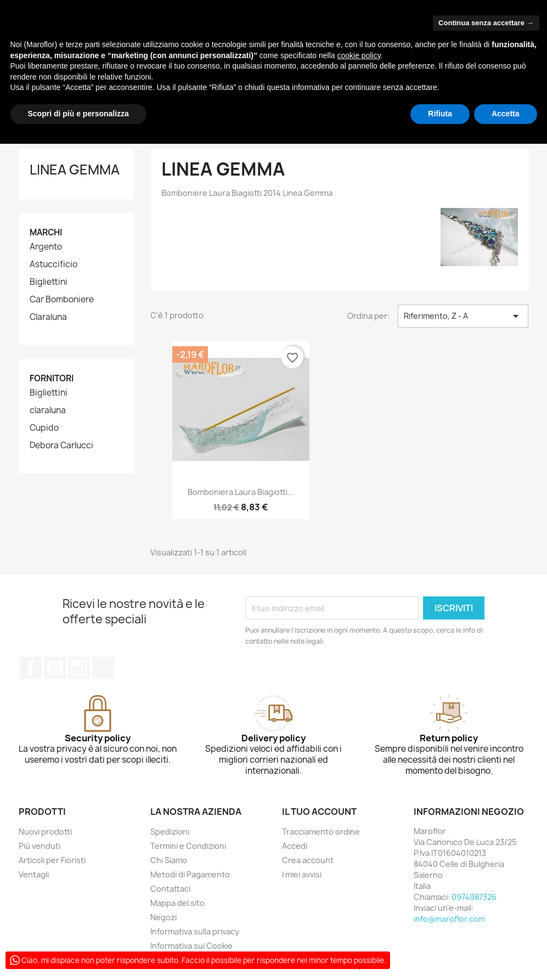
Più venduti (40, 846)
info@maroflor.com (449, 919)
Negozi (163, 917)
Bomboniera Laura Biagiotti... (241, 492)
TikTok (103, 668)
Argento (46, 247)
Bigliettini (49, 282)
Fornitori (52, 378)
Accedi (295, 846)
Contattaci (170, 889)
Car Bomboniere (62, 300)
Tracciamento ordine (321, 832)
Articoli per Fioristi (52, 860)
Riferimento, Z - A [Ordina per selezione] (463, 316)
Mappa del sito (177, 903)
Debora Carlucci (61, 446)
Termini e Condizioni (188, 846)
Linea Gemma (75, 170)
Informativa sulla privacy (195, 931)
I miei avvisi (302, 874)
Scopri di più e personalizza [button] (78, 114)
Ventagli (34, 874)
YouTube (55, 668)
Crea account (308, 860)
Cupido (44, 428)
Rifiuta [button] (440, 114)
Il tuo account (319, 812)
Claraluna (48, 317)
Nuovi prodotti (45, 832)
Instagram (79, 668)
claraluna (48, 410)
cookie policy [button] (359, 55)
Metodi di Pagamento (190, 874)
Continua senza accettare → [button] (486, 23)
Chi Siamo (169, 860)
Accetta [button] (506, 114)
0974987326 (474, 897)
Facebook (31, 668)
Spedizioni (170, 832)
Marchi (46, 232)
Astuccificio (53, 264)
